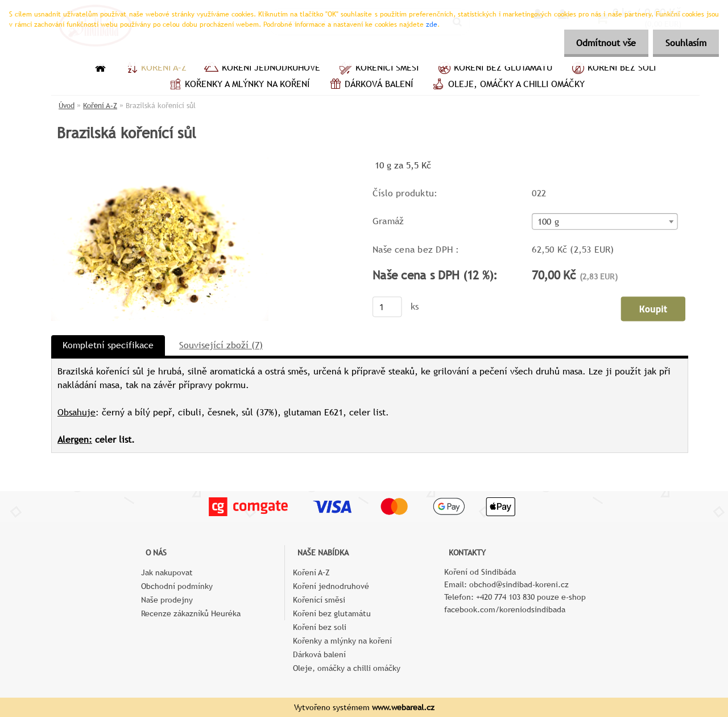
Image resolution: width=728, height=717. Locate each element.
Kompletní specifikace (108, 345)
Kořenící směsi (378, 69)
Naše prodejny (167, 600)
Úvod (67, 106)
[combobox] (605, 222)
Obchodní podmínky (177, 586)
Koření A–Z (155, 69)
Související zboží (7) (221, 345)
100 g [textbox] (548, 222)
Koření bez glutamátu (494, 69)
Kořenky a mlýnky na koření (238, 85)
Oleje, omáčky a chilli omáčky (507, 85)
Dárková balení (370, 85)
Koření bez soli (613, 69)
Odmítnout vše (601, 43)
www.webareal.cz (403, 707)
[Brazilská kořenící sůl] (160, 162)
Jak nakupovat (167, 572)
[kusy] (387, 307)
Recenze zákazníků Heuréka (191, 613)
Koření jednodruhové (262, 69)
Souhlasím (684, 43)
